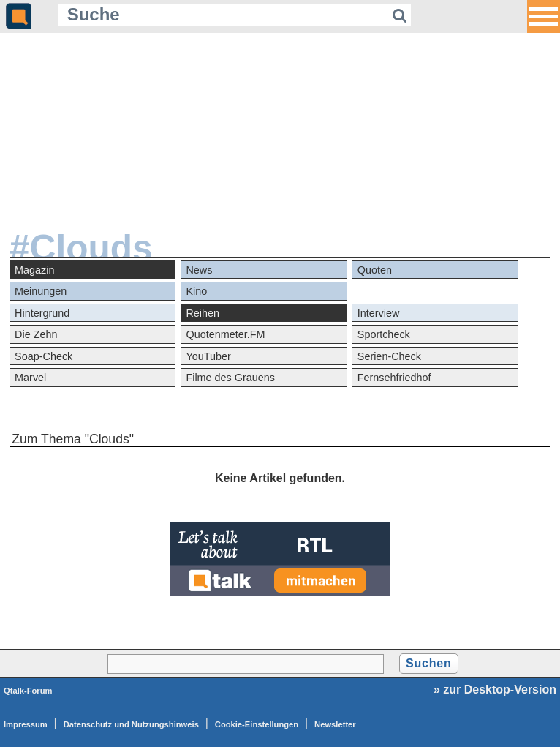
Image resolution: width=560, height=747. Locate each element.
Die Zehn (36, 334)
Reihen (203, 313)
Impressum (26, 724)
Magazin (34, 270)
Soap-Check (43, 356)
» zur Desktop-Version (495, 690)
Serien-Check (389, 356)
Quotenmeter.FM (225, 334)
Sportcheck (384, 334)
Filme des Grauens (230, 378)
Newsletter (335, 724)
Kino (196, 291)
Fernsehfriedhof (394, 378)
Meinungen (41, 291)
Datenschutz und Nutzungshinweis (131, 724)
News (199, 270)
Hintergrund (42, 313)
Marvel (30, 378)
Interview (379, 313)
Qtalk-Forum (28, 691)
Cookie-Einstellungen (257, 724)
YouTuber (208, 356)
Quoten (375, 270)
